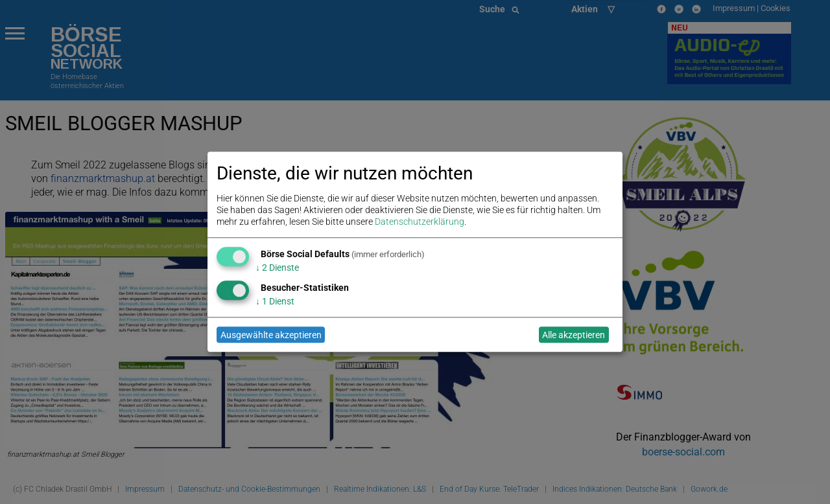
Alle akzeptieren (574, 335)
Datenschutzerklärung (420, 222)
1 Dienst (275, 301)
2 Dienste (277, 268)
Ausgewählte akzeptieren (271, 335)
